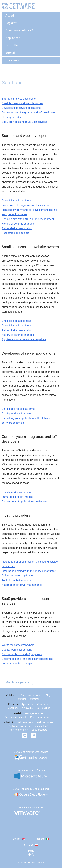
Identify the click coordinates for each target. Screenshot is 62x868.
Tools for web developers (16, 580)
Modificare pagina (17, 682)
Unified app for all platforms (18, 409)
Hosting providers (12, 117)
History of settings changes (18, 224)
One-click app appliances (16, 321)
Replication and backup (16, 233)
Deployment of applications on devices (24, 501)
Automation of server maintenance (22, 585)
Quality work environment (17, 413)
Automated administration (17, 228)
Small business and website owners (23, 103)
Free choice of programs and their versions (27, 205)
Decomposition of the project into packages (27, 659)
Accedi (10, 15)
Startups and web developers (19, 99)
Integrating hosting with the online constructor (29, 571)
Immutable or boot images (17, 497)
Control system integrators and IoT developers (29, 113)
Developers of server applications (21, 108)
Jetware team (38, 863)
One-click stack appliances (17, 201)
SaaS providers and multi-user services (24, 122)
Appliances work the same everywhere (24, 339)
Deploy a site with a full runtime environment (28, 219)
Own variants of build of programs (22, 654)
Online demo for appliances (18, 576)
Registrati (12, 23)
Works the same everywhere (18, 645)
